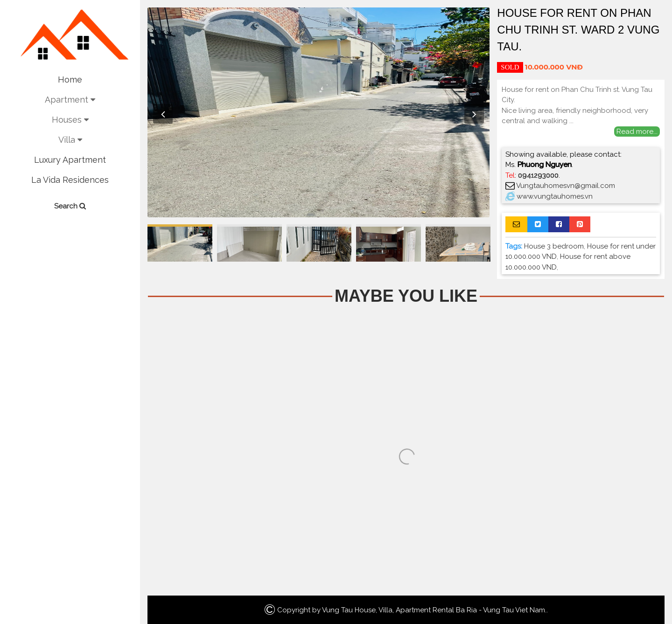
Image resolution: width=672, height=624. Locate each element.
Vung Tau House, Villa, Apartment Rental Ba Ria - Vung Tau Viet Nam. (434, 610)
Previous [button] (163, 114)
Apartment (70, 100)
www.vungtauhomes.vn (555, 196)
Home (70, 80)
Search (70, 206)
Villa (70, 140)
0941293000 (538, 175)
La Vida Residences (70, 180)
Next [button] (474, 114)
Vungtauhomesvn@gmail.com (566, 186)
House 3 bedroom (554, 246)
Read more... (637, 132)
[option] (318, 112)
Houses (70, 120)
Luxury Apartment (70, 160)
